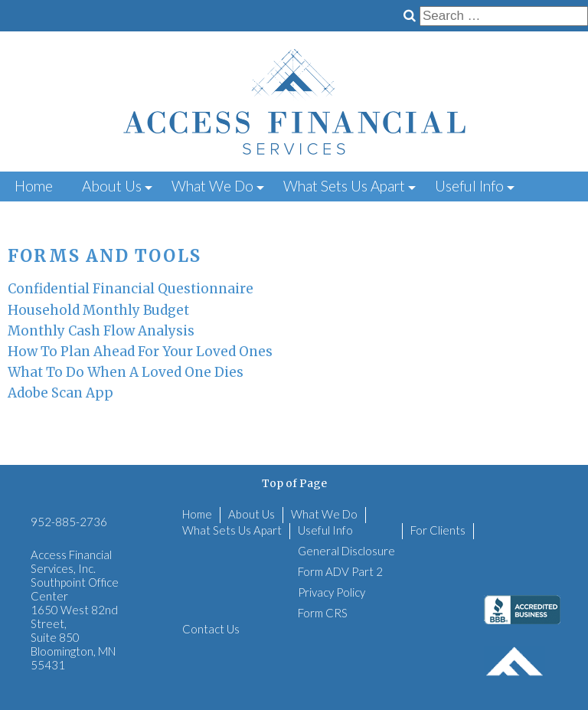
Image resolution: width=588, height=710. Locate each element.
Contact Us (148, 214)
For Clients (49, 214)
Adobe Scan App (60, 393)
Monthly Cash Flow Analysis (101, 331)
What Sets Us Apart (344, 186)
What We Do (212, 186)
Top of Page (294, 483)
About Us (112, 186)
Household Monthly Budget (98, 310)
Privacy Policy (332, 592)
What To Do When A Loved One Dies (126, 372)
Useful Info (469, 186)
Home (34, 186)
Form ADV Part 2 (340, 571)
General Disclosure (346, 551)
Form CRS (323, 613)
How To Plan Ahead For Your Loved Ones (140, 352)
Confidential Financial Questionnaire (131, 289)
